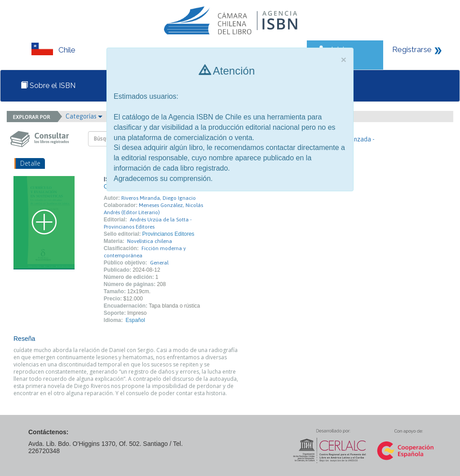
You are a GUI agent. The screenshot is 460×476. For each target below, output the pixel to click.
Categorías (84, 116)
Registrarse (412, 49)
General (159, 263)
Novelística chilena (150, 241)
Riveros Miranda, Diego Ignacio (159, 198)
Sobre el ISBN (48, 86)
